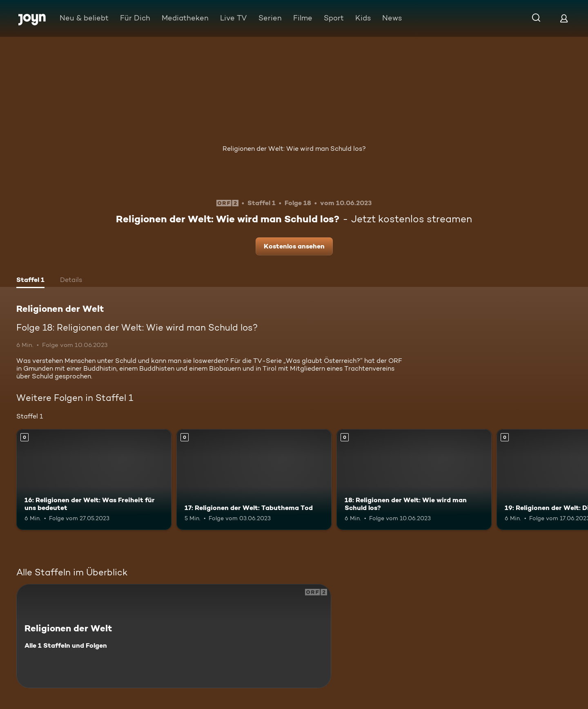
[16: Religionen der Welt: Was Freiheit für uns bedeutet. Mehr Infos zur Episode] (94, 480)
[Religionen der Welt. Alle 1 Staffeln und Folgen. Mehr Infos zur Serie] (174, 636)
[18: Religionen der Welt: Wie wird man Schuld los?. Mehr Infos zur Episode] (414, 480)
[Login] (564, 18)
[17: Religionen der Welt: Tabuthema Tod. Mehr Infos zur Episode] (254, 480)
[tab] (30, 281)
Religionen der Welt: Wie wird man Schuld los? (294, 149)
